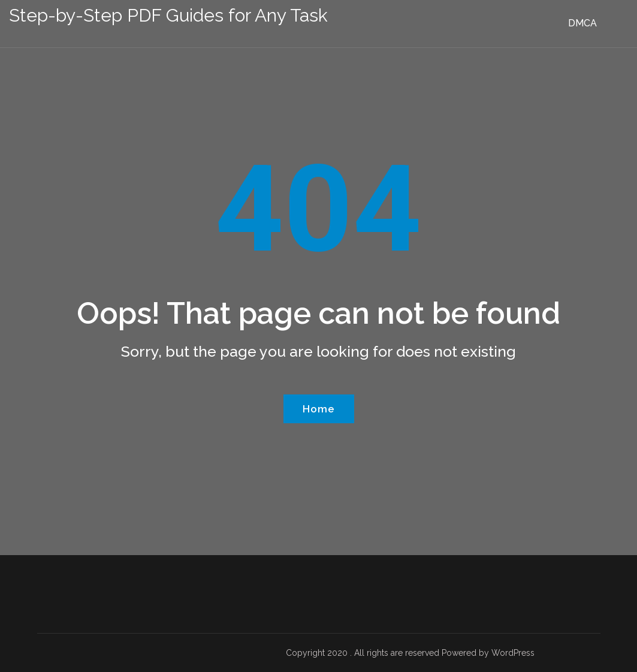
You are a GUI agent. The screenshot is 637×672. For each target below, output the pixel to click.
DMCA (582, 23)
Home (319, 409)
